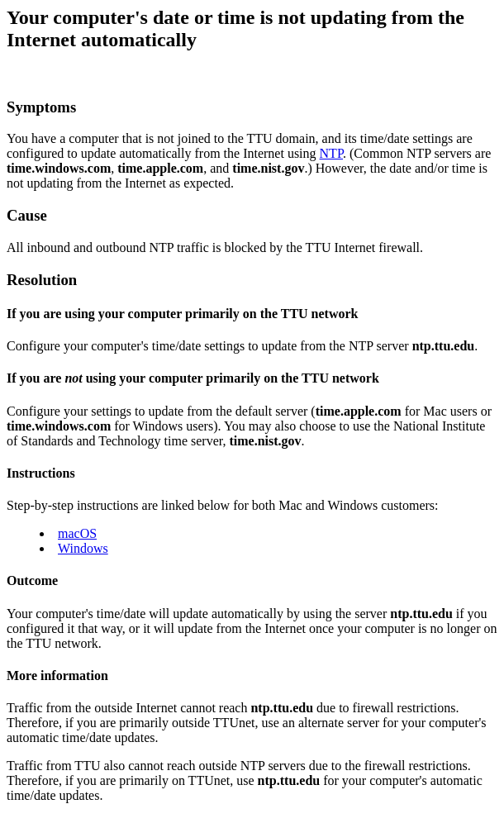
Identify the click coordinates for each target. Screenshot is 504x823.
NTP (331, 153)
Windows (83, 548)
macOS (77, 533)
